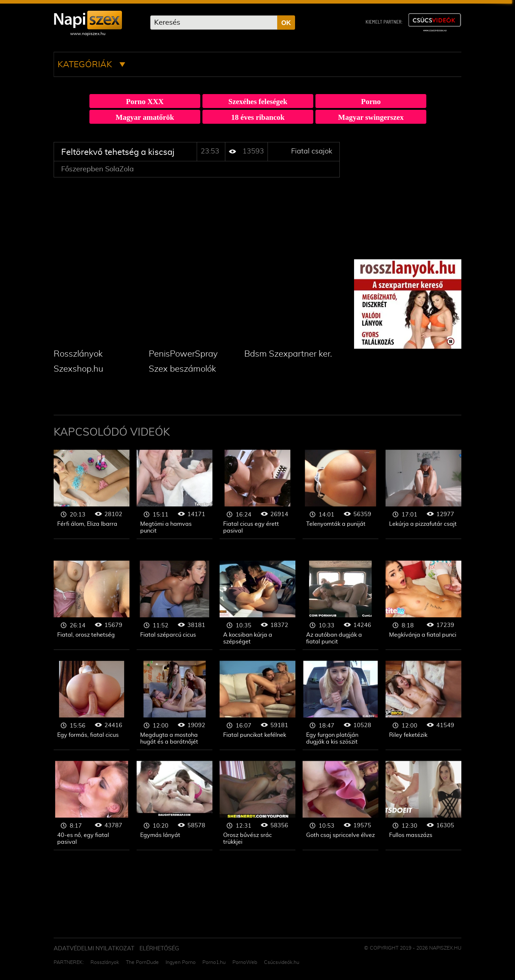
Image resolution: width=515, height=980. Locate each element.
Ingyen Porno (181, 962)
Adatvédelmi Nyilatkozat (94, 949)
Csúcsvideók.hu (282, 962)
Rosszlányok (78, 354)
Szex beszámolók (182, 369)
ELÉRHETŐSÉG (159, 949)
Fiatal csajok (312, 151)
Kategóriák (91, 65)
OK (286, 23)
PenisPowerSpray (183, 354)
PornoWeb (245, 962)
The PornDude (142, 962)
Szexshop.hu (79, 369)
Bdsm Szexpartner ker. (288, 354)
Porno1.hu (214, 962)
